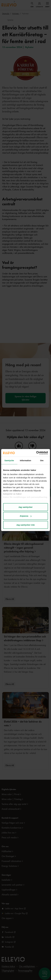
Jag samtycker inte (26, 525)
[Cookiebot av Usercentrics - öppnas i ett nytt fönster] (36, 453)
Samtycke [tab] (9, 460)
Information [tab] (26, 460)
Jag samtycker (26, 507)
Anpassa (26, 516)
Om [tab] (42, 460)
